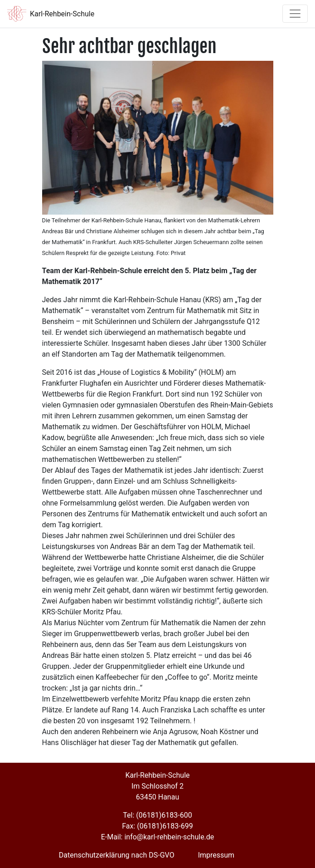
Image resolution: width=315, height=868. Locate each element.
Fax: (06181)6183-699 (157, 826)
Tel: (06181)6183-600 (157, 815)
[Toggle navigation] (295, 14)
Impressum (216, 855)
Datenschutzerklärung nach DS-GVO (117, 855)
